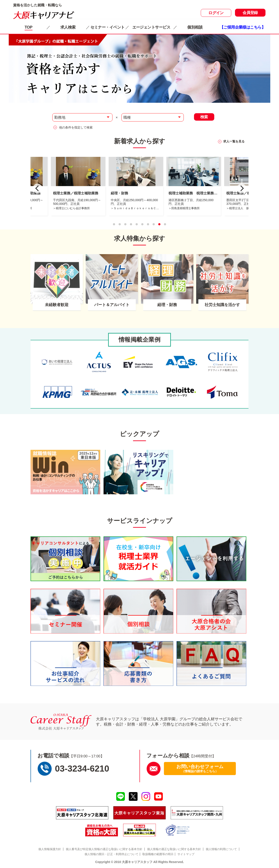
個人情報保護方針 (50, 849)
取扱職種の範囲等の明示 (158, 854)
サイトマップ (186, 854)
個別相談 (195, 27)
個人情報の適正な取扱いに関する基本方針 (174, 849)
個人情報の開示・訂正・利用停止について (111, 854)
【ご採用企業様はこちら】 (242, 27)
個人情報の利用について (221, 849)
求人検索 (68, 27)
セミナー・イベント (108, 27)
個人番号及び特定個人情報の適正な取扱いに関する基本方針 (104, 849)
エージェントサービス (151, 27)
